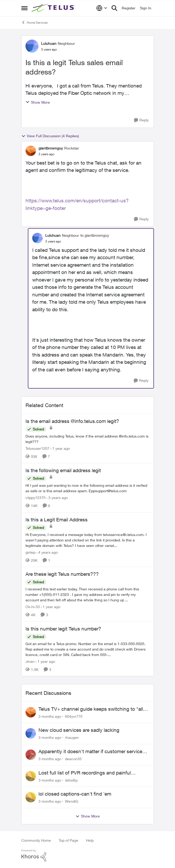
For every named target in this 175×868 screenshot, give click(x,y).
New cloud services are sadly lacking (79, 730)
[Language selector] (102, 8)
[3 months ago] (50, 716)
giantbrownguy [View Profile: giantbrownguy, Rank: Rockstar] (51, 148)
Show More (38, 102)
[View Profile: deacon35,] (31, 755)
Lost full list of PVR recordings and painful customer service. (85, 773)
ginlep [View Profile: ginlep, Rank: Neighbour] (30, 552)
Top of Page (69, 840)
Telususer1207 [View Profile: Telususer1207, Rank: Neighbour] (37, 448)
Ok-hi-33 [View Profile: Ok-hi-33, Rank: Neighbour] (33, 607)
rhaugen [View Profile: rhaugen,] (72, 737)
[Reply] (141, 120)
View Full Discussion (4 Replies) (50, 136)
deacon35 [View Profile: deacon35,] (73, 759)
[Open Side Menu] (24, 8)
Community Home (36, 840)
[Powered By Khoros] (88, 855)
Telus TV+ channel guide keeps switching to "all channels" (91, 709)
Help (90, 840)
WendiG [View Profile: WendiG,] (72, 801)
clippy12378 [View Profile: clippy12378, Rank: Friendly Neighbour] (35, 498)
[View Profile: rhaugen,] (31, 733)
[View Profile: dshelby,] (31, 776)
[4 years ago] (47, 552)
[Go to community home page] (54, 8)
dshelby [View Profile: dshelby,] (71, 780)
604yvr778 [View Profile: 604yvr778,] (74, 716)
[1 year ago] (60, 448)
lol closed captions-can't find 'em (75, 794)
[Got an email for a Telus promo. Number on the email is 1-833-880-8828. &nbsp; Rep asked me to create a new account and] (88, 649)
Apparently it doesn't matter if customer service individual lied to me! (90, 752)
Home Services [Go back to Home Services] (34, 22)
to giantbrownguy (95, 235)
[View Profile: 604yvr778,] (31, 712)
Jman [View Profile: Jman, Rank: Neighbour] (30, 661)
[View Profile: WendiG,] (31, 797)
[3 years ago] (57, 498)
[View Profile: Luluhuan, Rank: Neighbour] (32, 46)
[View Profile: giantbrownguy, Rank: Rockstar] (31, 151)
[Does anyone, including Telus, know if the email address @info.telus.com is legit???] (88, 439)
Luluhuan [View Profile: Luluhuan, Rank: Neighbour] (49, 43)
